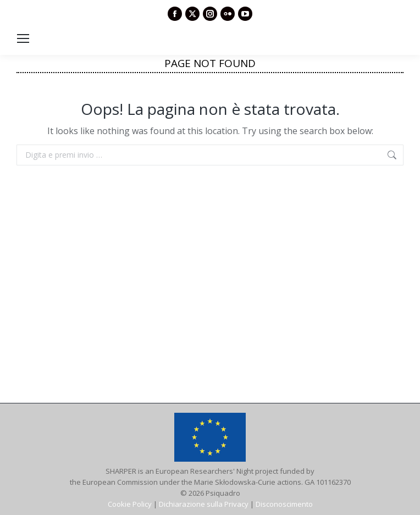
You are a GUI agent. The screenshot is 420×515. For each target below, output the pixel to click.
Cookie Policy (130, 504)
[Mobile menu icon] (23, 38)
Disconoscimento (284, 504)
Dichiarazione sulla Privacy (204, 504)
